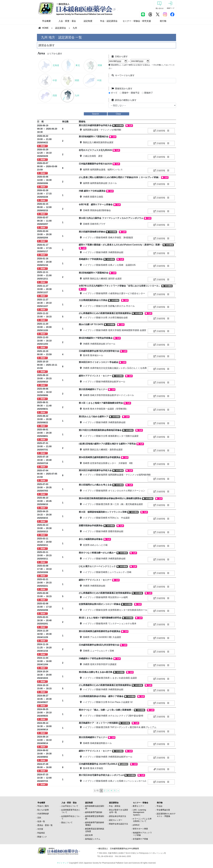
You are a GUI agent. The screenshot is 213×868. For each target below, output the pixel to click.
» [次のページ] (118, 791)
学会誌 (159, 806)
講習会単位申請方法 (118, 816)
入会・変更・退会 (67, 21)
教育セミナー (138, 806)
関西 (70, 80)
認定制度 (88, 21)
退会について (67, 822)
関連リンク (42, 837)
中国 (92, 80)
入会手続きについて (70, 806)
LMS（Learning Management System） (139, 812)
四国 (48, 95)
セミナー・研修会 (141, 803)
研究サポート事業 (140, 829)
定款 (39, 818)
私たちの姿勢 (43, 810)
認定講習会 (61, 28)
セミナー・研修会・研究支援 (137, 21)
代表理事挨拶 (43, 814)
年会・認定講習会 (109, 21)
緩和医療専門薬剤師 (94, 812)
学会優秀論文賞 (163, 810)
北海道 (49, 65)
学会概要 (46, 21)
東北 (71, 65)
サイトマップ (63, 863)
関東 (93, 65)
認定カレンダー (116, 820)
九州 (75, 28)
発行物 (163, 21)
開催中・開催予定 (131, 93)
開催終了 (149, 93)
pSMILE (136, 825)
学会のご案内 (43, 806)
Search (95, 114)
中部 (48, 80)
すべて (114, 93)
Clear (118, 114)
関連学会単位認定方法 (118, 824)
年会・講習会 (115, 806)
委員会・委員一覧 (45, 825)
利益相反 (41, 833)
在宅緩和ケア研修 (140, 839)
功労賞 (40, 829)
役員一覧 (41, 821)
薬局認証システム (93, 839)
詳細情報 (159, 131)
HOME (45, 28)
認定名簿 (89, 835)
